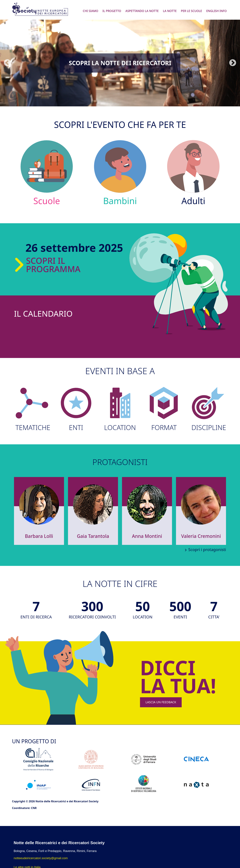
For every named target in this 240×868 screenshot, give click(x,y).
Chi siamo (91, 11)
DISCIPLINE (208, 409)
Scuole (47, 173)
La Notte (170, 11)
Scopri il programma (53, 265)
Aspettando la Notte (142, 11)
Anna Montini (147, 536)
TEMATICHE (32, 409)
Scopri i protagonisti (207, 549)
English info (216, 11)
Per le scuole (191, 11)
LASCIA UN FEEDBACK (161, 702)
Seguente (233, 63)
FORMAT (164, 409)
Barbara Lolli (39, 536)
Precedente (7, 63)
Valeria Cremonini (201, 536)
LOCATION (120, 409)
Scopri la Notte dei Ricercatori (120, 63)
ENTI (76, 409)
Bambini (120, 173)
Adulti (193, 173)
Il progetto (112, 11)
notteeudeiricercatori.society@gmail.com (41, 858)
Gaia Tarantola (93, 536)
